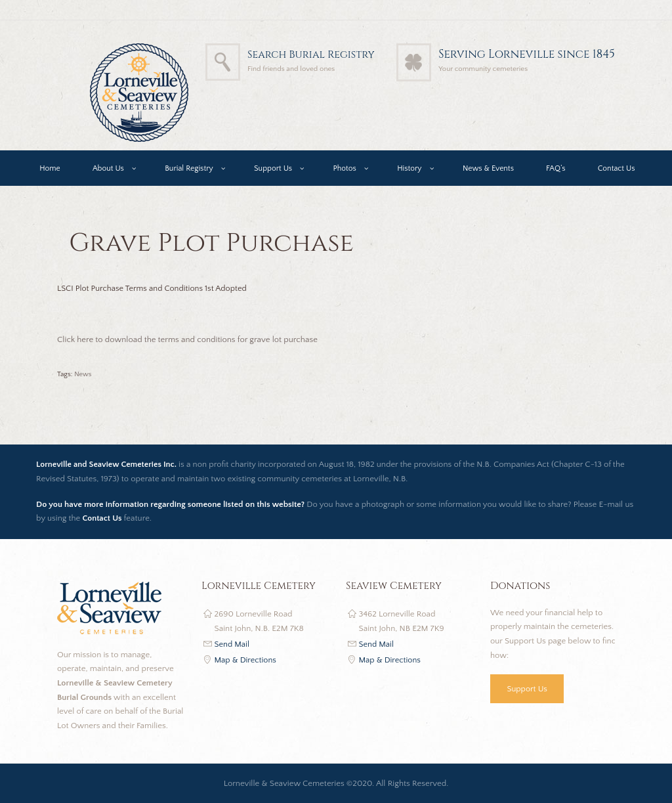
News (83, 374)
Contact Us (617, 168)
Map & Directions (246, 660)
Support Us (273, 168)
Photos (344, 168)
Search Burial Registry (305, 54)
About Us (108, 168)
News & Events (488, 168)
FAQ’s (556, 168)
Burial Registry (189, 168)
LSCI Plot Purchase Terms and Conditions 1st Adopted (155, 288)
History (409, 168)
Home (50, 168)
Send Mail (233, 644)
